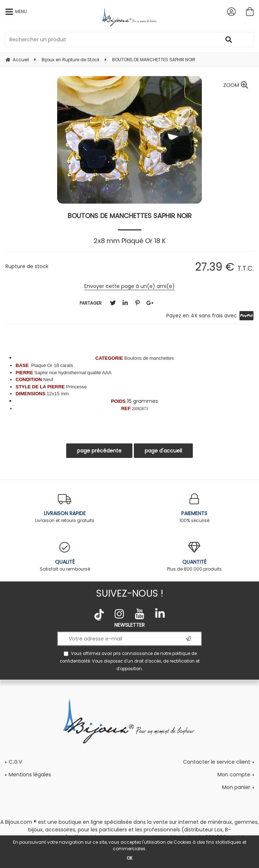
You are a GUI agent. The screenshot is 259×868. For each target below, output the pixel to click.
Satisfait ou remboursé (65, 557)
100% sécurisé (194, 508)
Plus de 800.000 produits (194, 557)
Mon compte (234, 775)
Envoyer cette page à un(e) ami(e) (129, 286)
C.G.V (15, 762)
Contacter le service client (217, 762)
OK (129, 858)
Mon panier (236, 787)
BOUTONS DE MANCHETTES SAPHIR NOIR (130, 216)
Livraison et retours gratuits (65, 508)
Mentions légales (30, 775)
